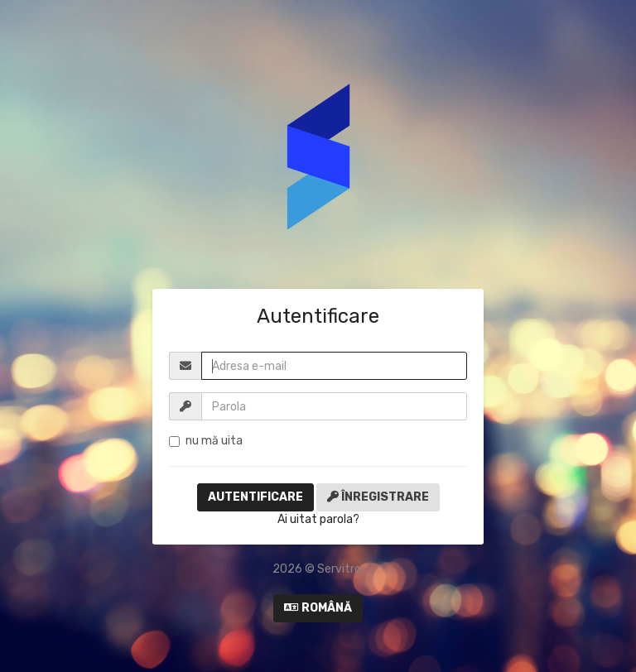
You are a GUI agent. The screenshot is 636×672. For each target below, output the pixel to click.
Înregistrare (378, 497)
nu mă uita (206, 441)
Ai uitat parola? (318, 519)
